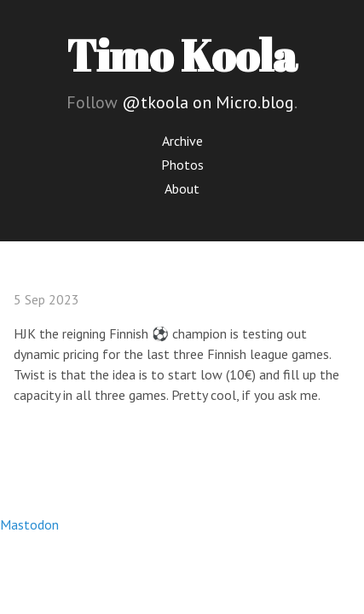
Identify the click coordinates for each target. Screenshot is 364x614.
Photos (182, 165)
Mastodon (29, 524)
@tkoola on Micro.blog (208, 102)
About (182, 188)
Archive (182, 141)
